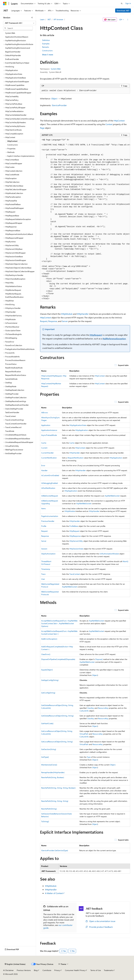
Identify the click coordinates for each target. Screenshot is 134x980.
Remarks (46, 47)
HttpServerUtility (76, 541)
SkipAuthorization (48, 554)
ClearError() (46, 654)
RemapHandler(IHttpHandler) (53, 772)
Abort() (125, 561)
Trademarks (108, 970)
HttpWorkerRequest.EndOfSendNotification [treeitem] (14, 295)
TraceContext (75, 574)
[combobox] (19, 23)
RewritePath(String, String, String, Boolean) (58, 788)
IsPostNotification (48, 488)
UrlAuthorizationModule (109, 554)
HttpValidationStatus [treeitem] (14, 286)
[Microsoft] (5, 4)
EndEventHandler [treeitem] (12, 59)
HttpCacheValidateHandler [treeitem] (16, 115)
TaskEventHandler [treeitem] (12, 412)
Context (109, 124)
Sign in (128, 3)
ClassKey (90, 708)
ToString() (45, 821)
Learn (42, 19)
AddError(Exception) (49, 639)
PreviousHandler (48, 521)
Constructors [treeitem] (13, 145)
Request (44, 321)
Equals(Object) (47, 670)
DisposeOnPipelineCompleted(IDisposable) (58, 659)
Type (89, 757)
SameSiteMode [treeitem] (11, 379)
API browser (58, 19)
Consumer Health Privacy (75, 970)
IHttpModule (67, 314)
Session (44, 549)
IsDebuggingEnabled (49, 483)
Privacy (57, 970)
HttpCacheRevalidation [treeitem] (14, 111)
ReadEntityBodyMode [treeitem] (14, 368)
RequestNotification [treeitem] (13, 371)
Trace (43, 574)
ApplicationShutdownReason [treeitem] (17, 37)
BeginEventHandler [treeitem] (13, 52)
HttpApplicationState (78, 425)
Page (42, 128)
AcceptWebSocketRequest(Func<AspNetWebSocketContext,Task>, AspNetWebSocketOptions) (59, 623)
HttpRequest (96, 335)
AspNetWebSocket (112, 496)
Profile (44, 526)
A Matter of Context (54, 893)
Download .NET (123, 11)
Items (43, 508)
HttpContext (119, 121)
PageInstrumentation (50, 516)
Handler (44, 470)
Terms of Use (96, 970)
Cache (44, 443)
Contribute (47, 970)
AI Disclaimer (8, 970)
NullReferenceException (114, 339)
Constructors (47, 51)
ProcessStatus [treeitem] (11, 364)
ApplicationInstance (49, 430)
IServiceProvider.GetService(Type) (55, 850)
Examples (46, 44)
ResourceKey (103, 708)
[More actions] (128, 20)
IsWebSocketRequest (50, 496)
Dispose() (99, 659)
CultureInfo (84, 711)
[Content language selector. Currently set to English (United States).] (15, 964)
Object (54, 98)
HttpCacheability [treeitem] (12, 96)
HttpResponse (75, 536)
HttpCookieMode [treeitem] (12, 175)
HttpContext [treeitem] (12, 141)
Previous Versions (24, 970)
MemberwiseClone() (49, 765)
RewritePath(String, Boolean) (53, 777)
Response (53, 321)
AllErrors (45, 413)
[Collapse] (32, 18)
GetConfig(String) (48, 693)
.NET (49, 19)
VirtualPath (84, 734)
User (43, 579)
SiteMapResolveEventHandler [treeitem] (17, 405)
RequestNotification (76, 458)
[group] (85, 219)
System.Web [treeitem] (10, 33)
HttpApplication (82, 430)
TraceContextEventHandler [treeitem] (16, 424)
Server (65, 321)
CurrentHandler (47, 453)
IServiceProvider (59, 105)
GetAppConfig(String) (50, 680)
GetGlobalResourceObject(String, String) (57, 716)
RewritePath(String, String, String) (55, 801)
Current (44, 448)
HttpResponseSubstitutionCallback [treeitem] (19, 234)
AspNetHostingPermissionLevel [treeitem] (18, 48)
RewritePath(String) (49, 809)
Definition (46, 40)
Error (43, 465)
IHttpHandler (83, 314)
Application (46, 425)
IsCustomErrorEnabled (50, 475)
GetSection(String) (49, 749)
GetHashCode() (47, 723)
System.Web (56, 69)
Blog (36, 970)
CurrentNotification (49, 458)
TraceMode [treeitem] (10, 431)
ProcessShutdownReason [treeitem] (15, 360)
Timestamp (46, 569)
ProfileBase (74, 526)
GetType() (45, 757)
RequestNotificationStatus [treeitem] (16, 375)
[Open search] (122, 4)
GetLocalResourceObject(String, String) (57, 742)
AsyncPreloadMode (49, 435)
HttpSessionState (76, 549)
